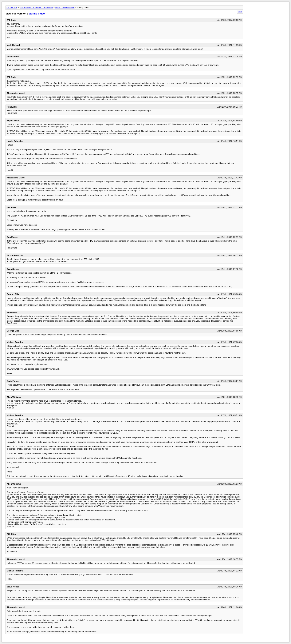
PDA (240, 12)
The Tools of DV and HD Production (36, 8)
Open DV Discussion (65, 8)
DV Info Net (12, 8)
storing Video (37, 14)
